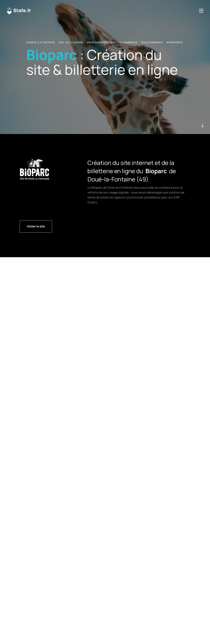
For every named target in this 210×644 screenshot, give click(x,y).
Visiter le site (36, 226)
